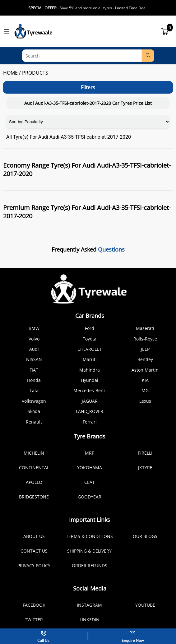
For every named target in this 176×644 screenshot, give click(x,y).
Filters (88, 87)
